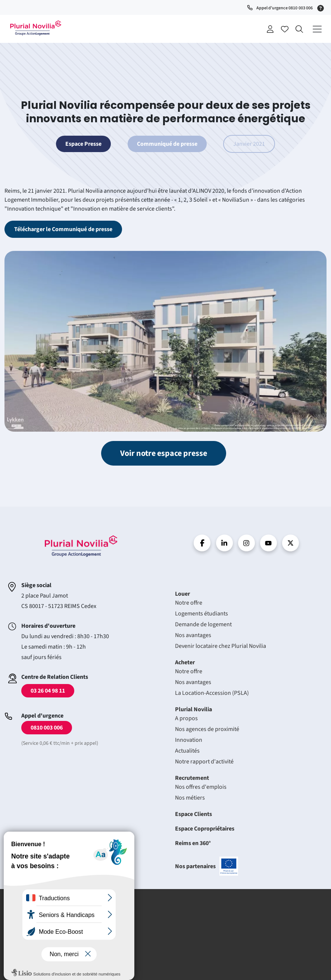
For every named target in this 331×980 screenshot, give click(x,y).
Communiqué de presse (167, 144)
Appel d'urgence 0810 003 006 (285, 8)
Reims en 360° (193, 843)
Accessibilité (28, 951)
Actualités (187, 751)
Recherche (299, 29)
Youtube (268, 543)
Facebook (202, 543)
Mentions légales (33, 913)
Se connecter (270, 29)
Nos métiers (190, 798)
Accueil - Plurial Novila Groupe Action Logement (35, 28)
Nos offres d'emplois (201, 787)
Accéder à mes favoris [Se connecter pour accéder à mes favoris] (285, 29)
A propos (186, 718)
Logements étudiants (202, 614)
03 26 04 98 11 (48, 691)
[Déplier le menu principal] (317, 29)
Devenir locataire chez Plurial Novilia (221, 646)
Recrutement (192, 778)
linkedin (224, 543)
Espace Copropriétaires (205, 829)
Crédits (22, 922)
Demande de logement (203, 624)
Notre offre (189, 603)
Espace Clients (193, 814)
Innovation (189, 740)
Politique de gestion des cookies (51, 942)
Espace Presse (83, 144)
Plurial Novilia (193, 709)
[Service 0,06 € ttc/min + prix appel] (322, 7)
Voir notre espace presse (164, 453)
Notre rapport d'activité (204, 762)
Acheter (185, 662)
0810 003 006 (47, 728)
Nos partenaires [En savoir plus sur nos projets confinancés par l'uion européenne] (207, 866)
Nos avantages (193, 635)
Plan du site (27, 961)
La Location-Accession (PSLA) (212, 693)
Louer (182, 594)
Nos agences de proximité (207, 729)
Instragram (246, 543)
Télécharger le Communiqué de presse (63, 229)
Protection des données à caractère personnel (66, 932)
